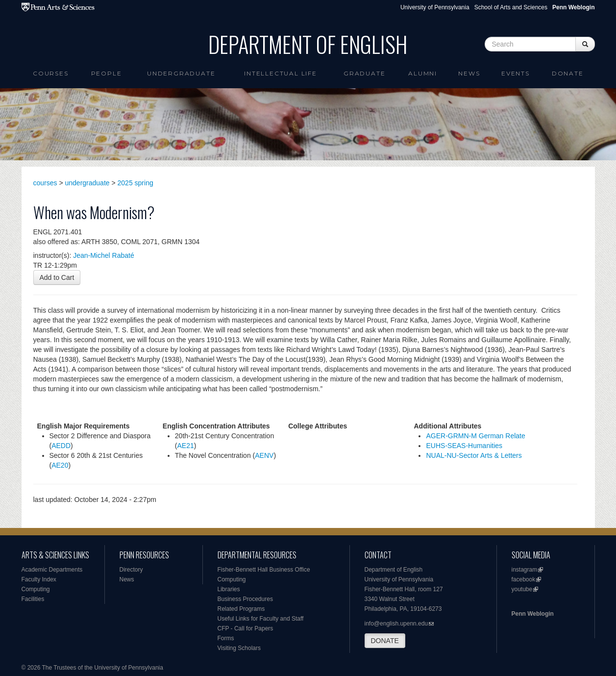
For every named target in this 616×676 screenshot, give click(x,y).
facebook (524, 579)
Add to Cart (57, 277)
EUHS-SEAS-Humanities (464, 446)
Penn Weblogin (533, 614)
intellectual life (281, 73)
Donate (568, 73)
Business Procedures (245, 599)
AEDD (61, 446)
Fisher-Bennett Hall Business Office (264, 570)
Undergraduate (181, 73)
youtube (522, 589)
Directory (131, 570)
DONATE (385, 641)
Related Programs (241, 609)
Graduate (364, 73)
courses (45, 183)
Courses (51, 73)
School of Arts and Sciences (511, 7)
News (469, 73)
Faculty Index (39, 579)
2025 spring (136, 183)
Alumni (423, 73)
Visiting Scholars (239, 648)
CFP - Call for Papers (246, 628)
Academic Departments (52, 570)
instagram (525, 570)
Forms (226, 638)
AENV (264, 455)
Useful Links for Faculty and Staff (261, 619)
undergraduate (87, 183)
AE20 (60, 465)
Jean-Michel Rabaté (104, 255)
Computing (36, 589)
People (107, 73)
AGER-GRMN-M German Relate (475, 436)
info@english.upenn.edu (396, 624)
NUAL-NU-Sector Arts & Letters (474, 455)
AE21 (186, 446)
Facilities (33, 599)
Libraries (229, 589)
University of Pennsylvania (435, 7)
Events (516, 73)
